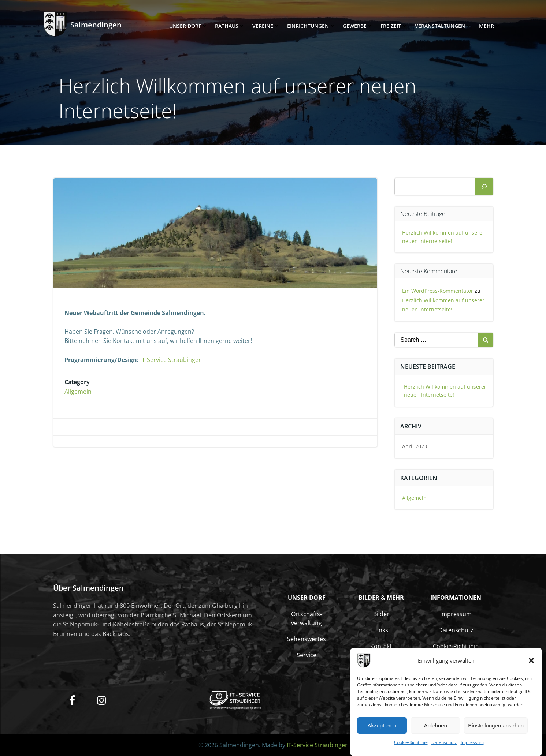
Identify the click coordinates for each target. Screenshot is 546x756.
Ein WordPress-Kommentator (438, 291)
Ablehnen (435, 729)
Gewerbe (358, 26)
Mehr (490, 26)
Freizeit (394, 26)
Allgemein (78, 392)
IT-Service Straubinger (171, 360)
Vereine (266, 26)
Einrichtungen (311, 26)
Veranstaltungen (443, 26)
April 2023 (415, 446)
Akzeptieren (382, 729)
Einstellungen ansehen (496, 729)
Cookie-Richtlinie (411, 746)
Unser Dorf (188, 26)
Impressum (472, 746)
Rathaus (230, 26)
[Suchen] (484, 187)
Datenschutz (444, 746)
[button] (531, 665)
